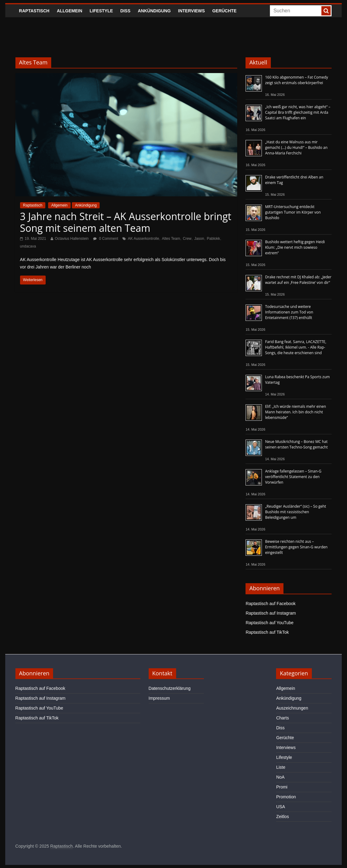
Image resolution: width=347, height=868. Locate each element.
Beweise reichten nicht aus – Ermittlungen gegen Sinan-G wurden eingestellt (296, 547)
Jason (199, 239)
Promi (282, 787)
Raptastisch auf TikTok (267, 632)
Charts (282, 718)
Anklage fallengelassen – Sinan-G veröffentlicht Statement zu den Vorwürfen (293, 477)
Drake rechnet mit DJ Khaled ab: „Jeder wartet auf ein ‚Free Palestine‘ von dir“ (298, 280)
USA (281, 807)
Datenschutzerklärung (170, 688)
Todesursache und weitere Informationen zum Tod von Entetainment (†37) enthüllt (289, 312)
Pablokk (214, 239)
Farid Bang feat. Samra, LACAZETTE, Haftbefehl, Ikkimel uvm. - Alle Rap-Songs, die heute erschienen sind (295, 347)
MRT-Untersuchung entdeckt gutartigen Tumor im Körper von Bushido (293, 212)
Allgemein (69, 11)
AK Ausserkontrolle (143, 239)
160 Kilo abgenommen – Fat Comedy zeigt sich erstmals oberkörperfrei (296, 80)
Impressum (159, 698)
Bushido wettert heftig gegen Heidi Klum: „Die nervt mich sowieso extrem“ (295, 247)
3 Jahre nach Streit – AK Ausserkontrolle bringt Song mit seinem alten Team (126, 222)
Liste (281, 767)
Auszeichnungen (292, 708)
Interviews (191, 11)
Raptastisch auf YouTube (269, 623)
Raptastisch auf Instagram (271, 613)
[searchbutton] (326, 11)
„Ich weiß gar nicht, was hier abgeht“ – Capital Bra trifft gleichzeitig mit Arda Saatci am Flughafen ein (298, 112)
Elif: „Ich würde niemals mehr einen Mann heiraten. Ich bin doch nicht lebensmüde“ (295, 412)
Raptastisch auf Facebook (271, 604)
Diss (125, 11)
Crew (187, 239)
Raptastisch (34, 11)
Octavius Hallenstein (72, 239)
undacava (28, 246)
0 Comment (106, 239)
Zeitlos (282, 817)
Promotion (286, 797)
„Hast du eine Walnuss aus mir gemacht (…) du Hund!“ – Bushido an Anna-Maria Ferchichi (296, 147)
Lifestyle (101, 11)
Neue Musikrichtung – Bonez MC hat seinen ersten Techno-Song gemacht (296, 444)
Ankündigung (154, 11)
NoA (280, 777)
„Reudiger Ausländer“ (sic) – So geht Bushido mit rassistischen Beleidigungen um (295, 512)
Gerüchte (224, 11)
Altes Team (171, 239)
